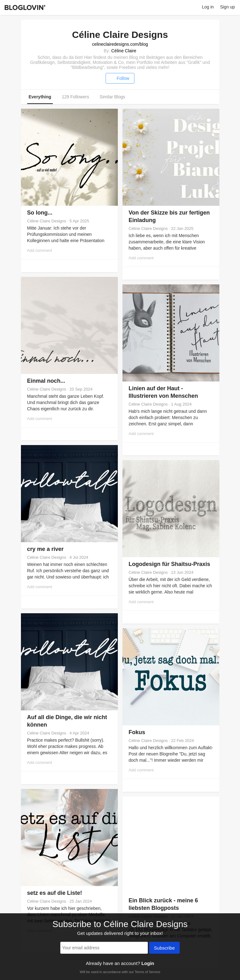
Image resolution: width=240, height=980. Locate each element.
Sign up (227, 7)
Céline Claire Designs (47, 221)
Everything (40, 97)
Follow (120, 78)
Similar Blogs (112, 97)
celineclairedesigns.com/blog (120, 44)
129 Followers (75, 97)
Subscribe (165, 948)
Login (148, 963)
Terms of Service (147, 972)
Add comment (40, 250)
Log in (208, 7)
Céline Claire (124, 51)
